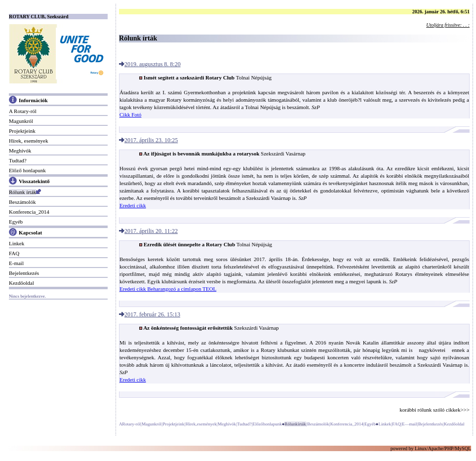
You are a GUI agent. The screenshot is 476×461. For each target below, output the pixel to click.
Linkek (17, 243)
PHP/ (450, 448)
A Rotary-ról (23, 111)
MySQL (463, 448)
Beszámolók (22, 202)
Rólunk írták (22, 192)
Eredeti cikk (133, 205)
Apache (436, 448)
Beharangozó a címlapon (175, 289)
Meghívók (20, 151)
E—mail (410, 424)
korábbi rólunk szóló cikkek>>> (435, 410)
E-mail (16, 263)
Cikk (125, 115)
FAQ (14, 253)
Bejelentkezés (24, 273)
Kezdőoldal (21, 283)
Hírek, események (28, 141)
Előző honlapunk (27, 170)
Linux (421, 448)
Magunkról (21, 121)
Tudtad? (18, 160)
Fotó (136, 115)
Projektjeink (22, 131)
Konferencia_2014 (29, 212)
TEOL (209, 289)
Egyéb (16, 222)
